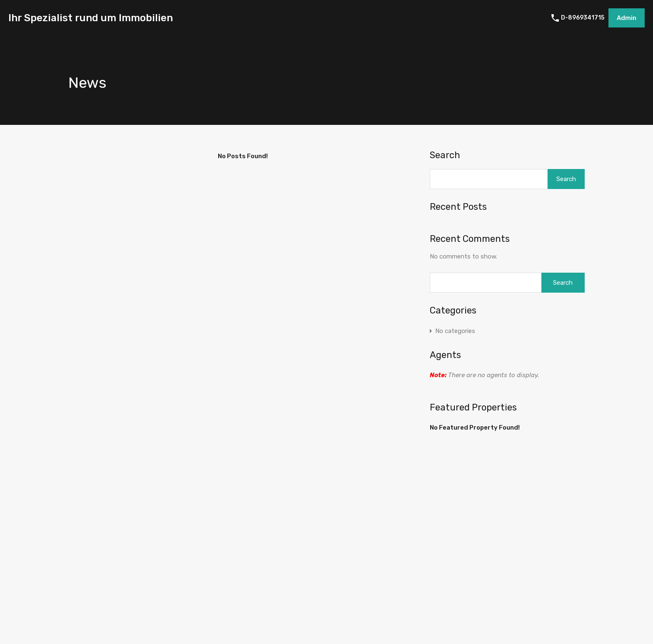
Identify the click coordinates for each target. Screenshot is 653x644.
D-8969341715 (583, 18)
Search (445, 155)
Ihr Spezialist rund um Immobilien (91, 18)
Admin (627, 18)
